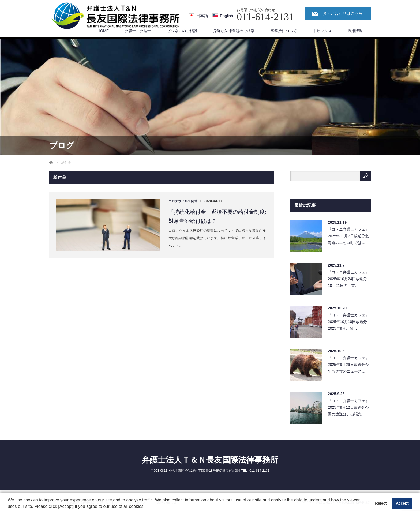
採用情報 (355, 31)
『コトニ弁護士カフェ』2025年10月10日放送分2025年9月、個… (348, 322)
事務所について (284, 31)
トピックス (322, 31)
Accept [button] (402, 503)
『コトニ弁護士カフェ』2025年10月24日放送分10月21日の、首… (348, 279)
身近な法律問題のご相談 (234, 31)
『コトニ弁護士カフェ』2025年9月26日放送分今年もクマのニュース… (348, 365)
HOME (103, 31)
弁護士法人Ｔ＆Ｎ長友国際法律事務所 (210, 460)
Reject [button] (381, 503)
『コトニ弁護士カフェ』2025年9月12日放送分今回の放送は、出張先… (348, 407)
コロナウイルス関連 (183, 201)
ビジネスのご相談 (182, 31)
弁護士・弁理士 (138, 31)
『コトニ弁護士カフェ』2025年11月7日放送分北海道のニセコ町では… (348, 236)
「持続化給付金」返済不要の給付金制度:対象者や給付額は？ (217, 216)
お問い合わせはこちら (343, 13)
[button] (147, 507)
